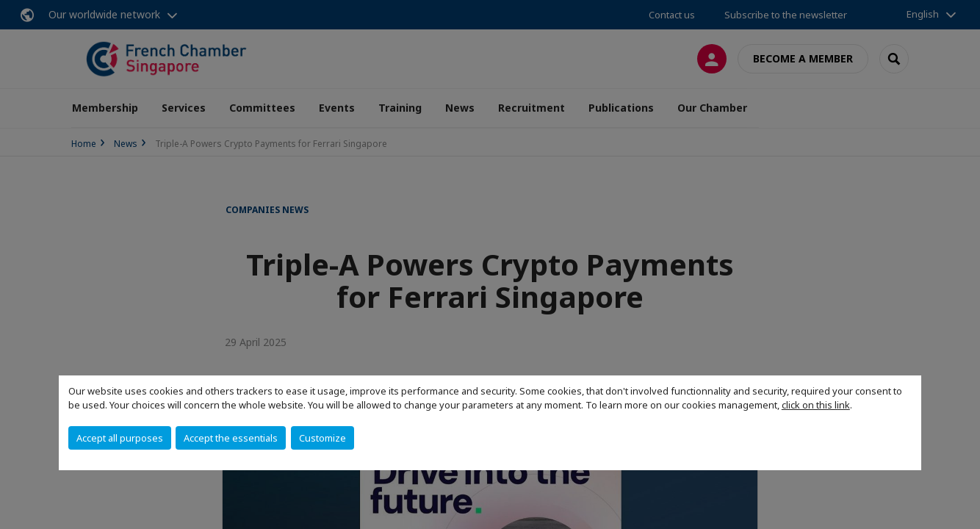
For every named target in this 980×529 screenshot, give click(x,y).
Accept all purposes (120, 438)
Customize (323, 438)
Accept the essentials (231, 438)
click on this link (816, 405)
